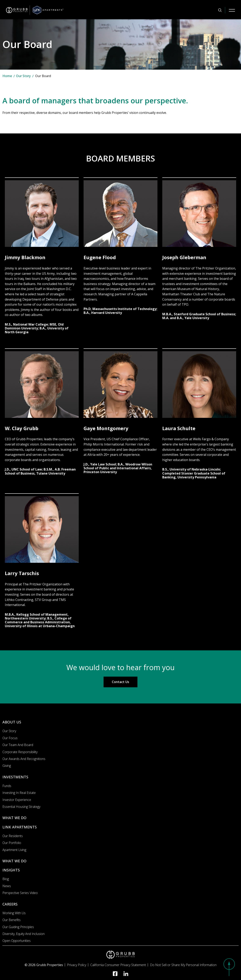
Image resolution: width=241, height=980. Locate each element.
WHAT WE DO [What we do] (14, 818)
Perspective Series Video (20, 893)
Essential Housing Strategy (21, 807)
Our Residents (13, 836)
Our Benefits (12, 920)
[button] (229, 967)
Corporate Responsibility (20, 752)
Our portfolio (12, 843)
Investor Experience (17, 800)
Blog (6, 879)
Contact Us (120, 682)
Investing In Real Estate (19, 793)
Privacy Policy (77, 965)
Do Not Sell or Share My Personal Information (183, 965)
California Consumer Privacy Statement (118, 965)
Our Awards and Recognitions (24, 759)
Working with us (14, 913)
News (7, 886)
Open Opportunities (17, 941)
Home (7, 76)
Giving (7, 766)
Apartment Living (14, 850)
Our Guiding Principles (18, 927)
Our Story (23, 76)
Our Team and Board (18, 745)
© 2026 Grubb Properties (44, 965)
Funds (7, 786)
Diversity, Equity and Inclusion (24, 934)
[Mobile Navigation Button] (232, 10)
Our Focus (10, 738)
